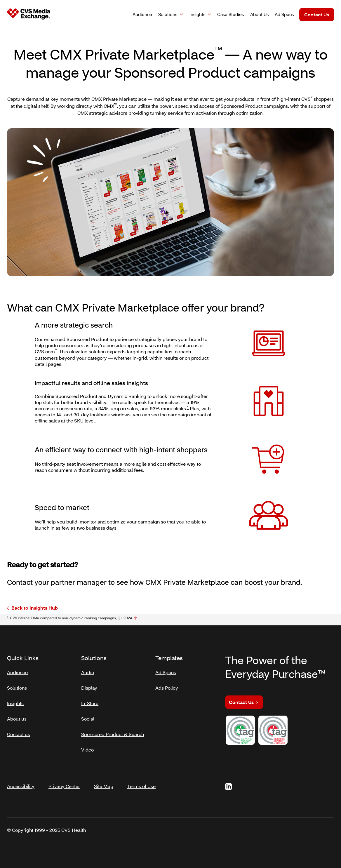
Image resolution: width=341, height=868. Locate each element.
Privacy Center (64, 779)
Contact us (19, 732)
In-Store (90, 701)
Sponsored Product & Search (113, 732)
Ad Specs (166, 670)
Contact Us (317, 14)
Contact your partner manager (57, 582)
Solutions (168, 14)
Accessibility (21, 779)
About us (17, 716)
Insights (197, 14)
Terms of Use (141, 779)
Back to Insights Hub (32, 608)
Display (89, 685)
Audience (17, 670)
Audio (88, 670)
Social (88, 716)
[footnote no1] (135, 618)
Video (87, 747)
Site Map (104, 779)
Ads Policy (167, 685)
